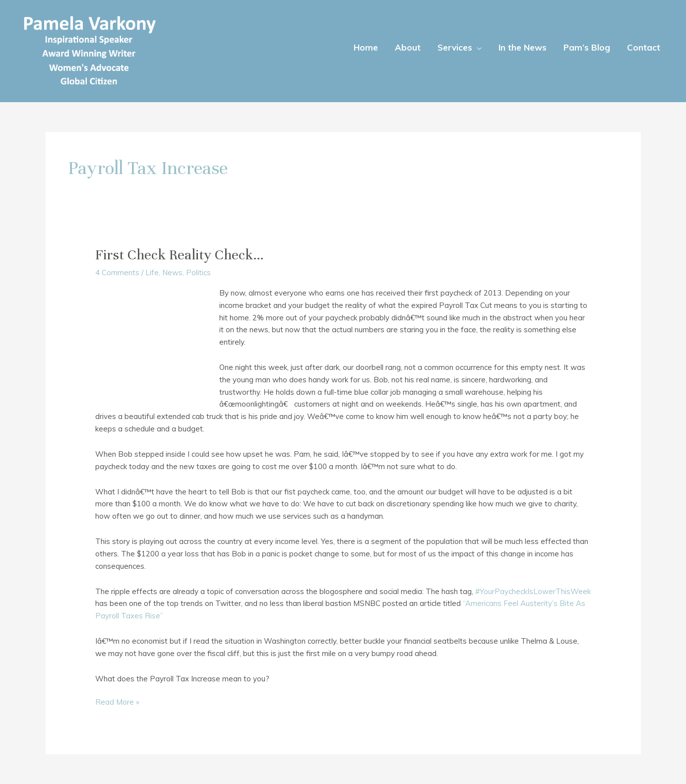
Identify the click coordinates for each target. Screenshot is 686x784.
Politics (198, 272)
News (172, 272)
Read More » (117, 702)
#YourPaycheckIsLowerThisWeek (533, 591)
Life (152, 272)
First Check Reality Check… (180, 255)
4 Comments (117, 272)
